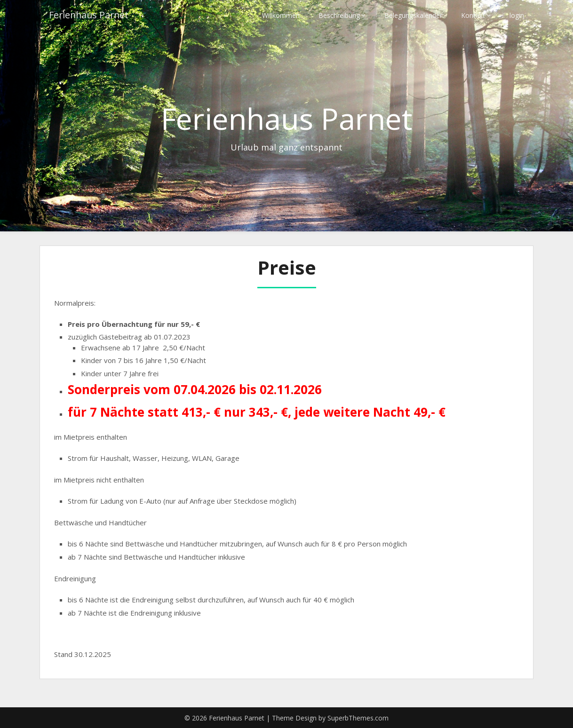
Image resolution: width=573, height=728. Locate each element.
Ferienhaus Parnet (90, 15)
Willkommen (281, 15)
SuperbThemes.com (358, 718)
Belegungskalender (413, 15)
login (517, 15)
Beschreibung (339, 15)
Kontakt (473, 15)
